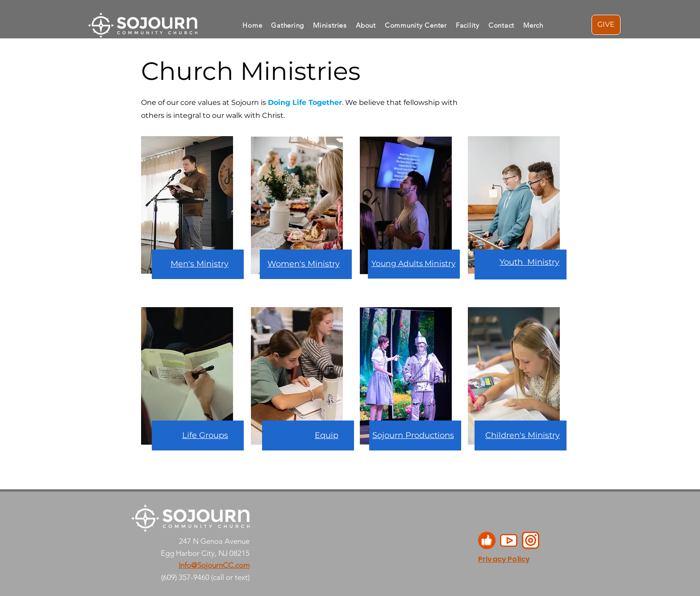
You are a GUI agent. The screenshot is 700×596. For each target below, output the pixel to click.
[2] (509, 540)
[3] (487, 540)
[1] (531, 540)
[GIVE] (606, 25)
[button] (366, 25)
